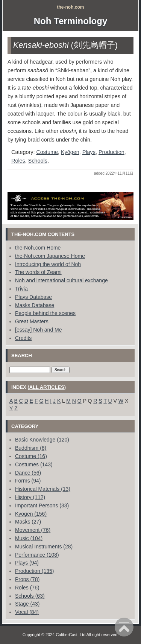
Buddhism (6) (31, 448)
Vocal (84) (27, 612)
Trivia (21, 289)
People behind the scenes (45, 313)
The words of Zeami (38, 272)
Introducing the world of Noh (48, 264)
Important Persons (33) (42, 505)
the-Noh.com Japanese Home (50, 256)
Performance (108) (37, 555)
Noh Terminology (71, 21)
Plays (89, 152)
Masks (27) (28, 522)
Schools (38, 161)
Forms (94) (28, 481)
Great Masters (32, 321)
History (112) (30, 497)
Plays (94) (27, 563)
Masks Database (35, 305)
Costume (47, 152)
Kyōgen (70, 152)
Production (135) (35, 571)
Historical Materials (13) (43, 489)
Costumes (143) (34, 464)
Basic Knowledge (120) (42, 440)
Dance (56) (28, 473)
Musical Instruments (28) (44, 547)
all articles (47, 387)
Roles (18, 161)
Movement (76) (33, 530)
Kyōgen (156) (31, 514)
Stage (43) (27, 604)
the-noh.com (71, 7)
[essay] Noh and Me (39, 330)
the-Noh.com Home (38, 248)
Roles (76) (27, 588)
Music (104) (29, 538)
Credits (23, 338)
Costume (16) (31, 456)
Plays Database (33, 297)
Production (111, 152)
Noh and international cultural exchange (61, 280)
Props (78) (27, 579)
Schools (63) (30, 596)
